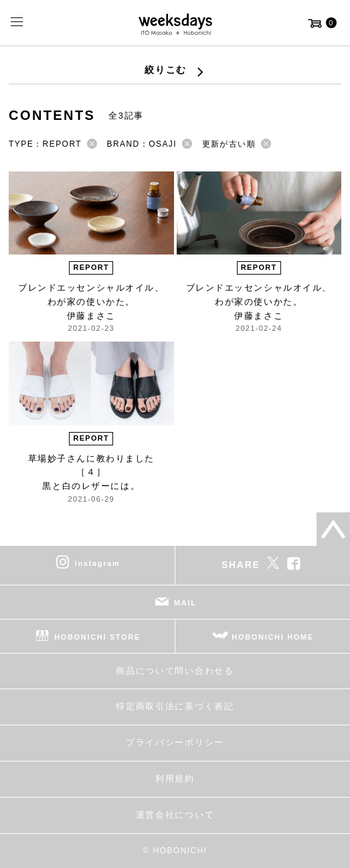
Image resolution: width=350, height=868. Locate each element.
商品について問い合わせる (175, 671)
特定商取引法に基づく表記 (175, 706)
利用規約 (175, 779)
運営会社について (175, 815)
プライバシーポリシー (175, 742)
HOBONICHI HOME (273, 636)
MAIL (185, 602)
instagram (98, 563)
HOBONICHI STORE (97, 636)
